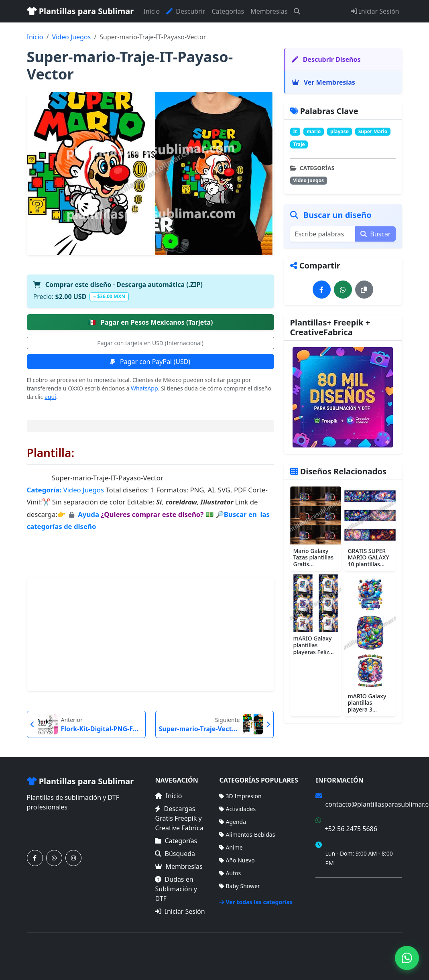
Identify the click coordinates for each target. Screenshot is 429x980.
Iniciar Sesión (375, 11)
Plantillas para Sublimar (80, 11)
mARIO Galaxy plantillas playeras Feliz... (314, 645)
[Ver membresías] (343, 397)
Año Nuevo (237, 860)
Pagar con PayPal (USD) (150, 362)
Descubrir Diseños (326, 59)
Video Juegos (71, 37)
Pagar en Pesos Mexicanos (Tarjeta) (150, 322)
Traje (299, 144)
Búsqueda (175, 854)
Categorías (228, 11)
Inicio (151, 11)
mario (314, 131)
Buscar (375, 234)
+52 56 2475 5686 (351, 829)
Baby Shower (239, 886)
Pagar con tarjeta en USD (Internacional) (150, 343)
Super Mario (373, 131)
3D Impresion (240, 796)
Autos (230, 873)
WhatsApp (144, 388)
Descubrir (186, 11)
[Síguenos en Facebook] (35, 858)
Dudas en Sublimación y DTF (176, 889)
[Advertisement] (150, 634)
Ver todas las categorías (256, 902)
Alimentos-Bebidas (247, 835)
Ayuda (89, 514)
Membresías (269, 11)
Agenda (233, 822)
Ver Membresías (323, 82)
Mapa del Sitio (334, 900)
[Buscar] (297, 11)
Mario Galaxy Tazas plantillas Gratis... (314, 558)
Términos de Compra (343, 888)
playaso (340, 131)
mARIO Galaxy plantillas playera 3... (367, 703)
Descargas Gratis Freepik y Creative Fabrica (179, 818)
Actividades (237, 809)
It (295, 131)
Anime (231, 847)
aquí (50, 397)
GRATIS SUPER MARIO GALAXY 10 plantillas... (368, 558)
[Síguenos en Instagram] (73, 858)
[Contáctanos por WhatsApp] (54, 858)
